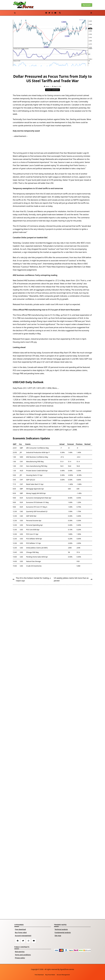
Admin (48, 86)
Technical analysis (61, 929)
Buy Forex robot (21, 932)
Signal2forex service (67, 969)
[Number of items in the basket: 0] (15, 13)
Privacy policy (20, 958)
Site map (58, 936)
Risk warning (20, 952)
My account (87, 5)
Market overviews (52, 90)
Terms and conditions (23, 955)
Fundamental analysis (63, 932)
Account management (23, 936)
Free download (20, 929)
